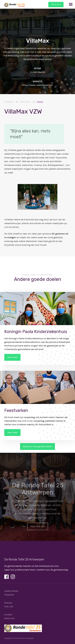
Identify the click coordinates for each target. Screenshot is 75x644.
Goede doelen (25, 102)
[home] (13, 4)
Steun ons (56, 4)
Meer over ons (37, 527)
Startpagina (9, 102)
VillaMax (40, 102)
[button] (71, 4)
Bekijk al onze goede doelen (37, 446)
